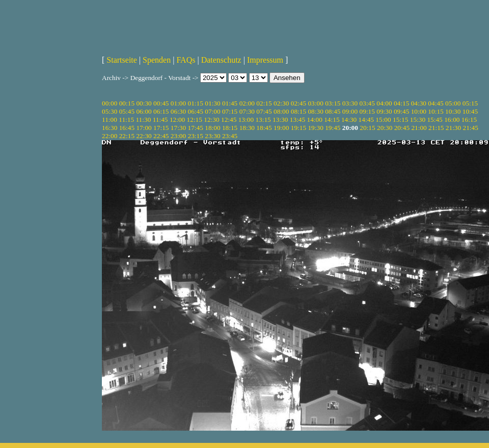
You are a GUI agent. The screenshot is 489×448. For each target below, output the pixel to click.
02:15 (264, 103)
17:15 (161, 128)
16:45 (127, 128)
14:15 (332, 120)
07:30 (247, 111)
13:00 (246, 120)
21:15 (436, 128)
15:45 (434, 120)
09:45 (401, 111)
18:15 (230, 128)
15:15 (400, 120)
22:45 (161, 136)
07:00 (212, 111)
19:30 (315, 128)
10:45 (470, 111)
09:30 (384, 111)
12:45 (229, 120)
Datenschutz (221, 60)
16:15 (469, 120)
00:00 (110, 103)
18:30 (247, 128)
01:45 (230, 103)
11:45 (160, 120)
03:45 (367, 103)
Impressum (265, 60)
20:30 (385, 128)
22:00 (110, 136)
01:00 (178, 103)
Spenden (157, 60)
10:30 (453, 111)
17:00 (144, 128)
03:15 (333, 103)
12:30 (211, 120)
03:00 (315, 103)
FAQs (186, 60)
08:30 (315, 111)
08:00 (281, 111)
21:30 (453, 128)
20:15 (367, 128)
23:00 (178, 136)
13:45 (297, 120)
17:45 (196, 128)
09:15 (367, 111)
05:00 (453, 103)
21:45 (471, 128)
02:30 (281, 103)
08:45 (333, 111)
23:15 (196, 136)
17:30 (178, 128)
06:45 (196, 111)
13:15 (263, 120)
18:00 (212, 128)
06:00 (144, 111)
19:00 (281, 128)
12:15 (195, 120)
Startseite (122, 60)
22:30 (144, 136)
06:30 (178, 111)
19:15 (298, 128)
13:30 (280, 120)
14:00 (315, 120)
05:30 (110, 111)
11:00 (110, 120)
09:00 (350, 111)
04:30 (419, 103)
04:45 (436, 103)
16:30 (110, 128)
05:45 (127, 111)
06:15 (161, 111)
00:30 (144, 103)
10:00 (419, 111)
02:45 (298, 103)
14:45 (366, 120)
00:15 (127, 103)
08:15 (298, 111)
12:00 (177, 120)
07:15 (230, 111)
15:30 (418, 120)
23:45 (230, 136)
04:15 (401, 103)
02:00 (247, 103)
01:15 (196, 103)
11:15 (126, 120)
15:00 (383, 120)
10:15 (436, 111)
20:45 (402, 128)
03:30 (350, 103)
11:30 (143, 120)
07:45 (264, 111)
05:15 (470, 103)
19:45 (333, 128)
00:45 (161, 103)
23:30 (212, 136)
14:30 (349, 120)
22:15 (127, 136)
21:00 (419, 128)
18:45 (264, 128)
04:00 (384, 103)
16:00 (452, 120)
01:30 (212, 103)
